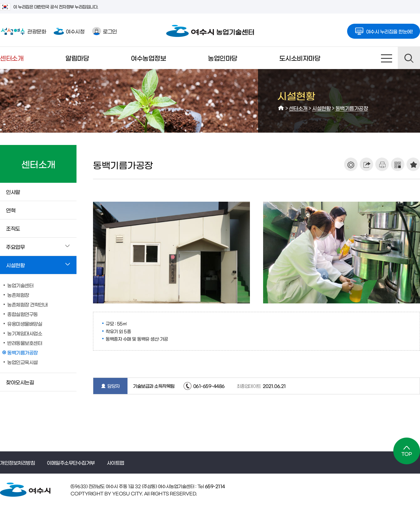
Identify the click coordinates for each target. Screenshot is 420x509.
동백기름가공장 (352, 108)
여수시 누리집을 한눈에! (384, 29)
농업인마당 (223, 58)
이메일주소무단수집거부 (71, 462)
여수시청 (69, 31)
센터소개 (12, 58)
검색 (409, 58)
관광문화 (23, 31)
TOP (407, 451)
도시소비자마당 (300, 58)
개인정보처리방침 (17, 462)
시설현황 (321, 108)
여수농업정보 (148, 58)
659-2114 (214, 486)
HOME (281, 108)
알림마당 (77, 58)
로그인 (105, 31)
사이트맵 (387, 58)
